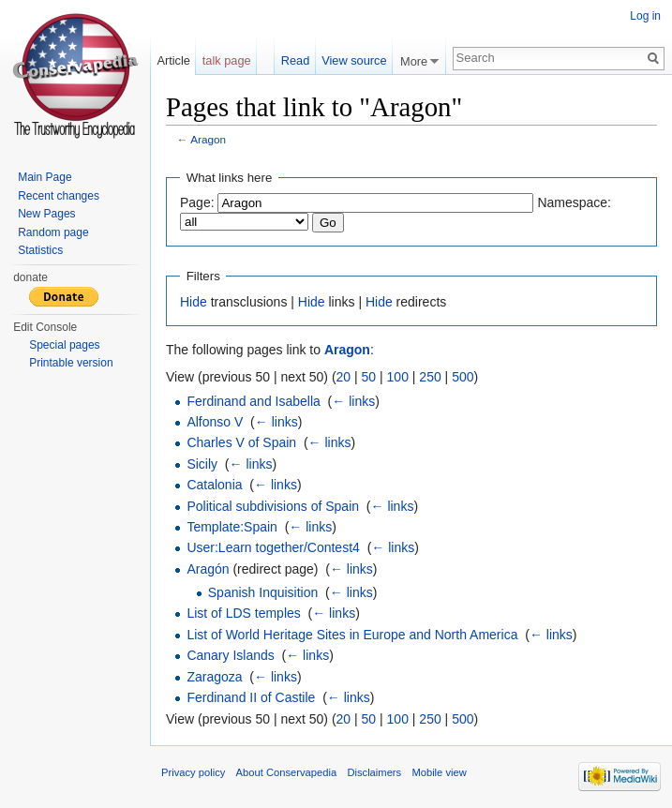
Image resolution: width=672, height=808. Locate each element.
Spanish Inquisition (263, 592)
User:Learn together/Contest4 (273, 547)
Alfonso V (215, 422)
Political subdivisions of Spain (273, 506)
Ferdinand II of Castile (251, 697)
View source (354, 60)
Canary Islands (230, 655)
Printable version (71, 363)
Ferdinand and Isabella (253, 401)
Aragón (208, 569)
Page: (197, 202)
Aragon (208, 139)
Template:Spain (232, 527)
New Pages (46, 214)
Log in (645, 16)
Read (296, 60)
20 (344, 377)
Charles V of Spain (241, 442)
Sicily (202, 464)
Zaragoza (214, 677)
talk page (227, 60)
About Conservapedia (287, 772)
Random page (53, 232)
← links (353, 401)
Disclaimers (374, 772)
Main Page (45, 177)
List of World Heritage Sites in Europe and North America (352, 635)
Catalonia (214, 485)
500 (463, 377)
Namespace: (574, 202)
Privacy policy (193, 772)
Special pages (64, 345)
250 (430, 377)
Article (173, 60)
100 (398, 377)
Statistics (40, 250)
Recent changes (59, 196)
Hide (194, 302)
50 (369, 377)
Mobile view (439, 772)
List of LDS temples (243, 613)
